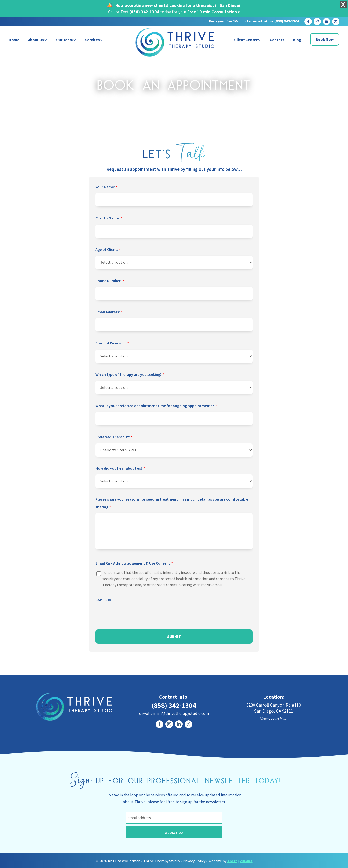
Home (14, 40)
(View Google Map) (274, 718)
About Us (36, 40)
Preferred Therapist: (114, 437)
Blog (297, 40)
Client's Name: (109, 219)
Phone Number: (110, 281)
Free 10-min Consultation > (214, 12)
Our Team (65, 40)
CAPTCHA (103, 600)
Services (92, 40)
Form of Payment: (112, 343)
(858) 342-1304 (144, 12)
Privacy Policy (194, 861)
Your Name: (106, 187)
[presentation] (132, 615)
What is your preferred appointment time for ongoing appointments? (156, 406)
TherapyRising (240, 861)
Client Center (246, 40)
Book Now (325, 39)
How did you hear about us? (120, 469)
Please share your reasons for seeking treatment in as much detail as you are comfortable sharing (172, 504)
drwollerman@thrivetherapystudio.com (174, 713)
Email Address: (109, 312)
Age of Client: (108, 250)
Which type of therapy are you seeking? (130, 375)
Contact (277, 40)
